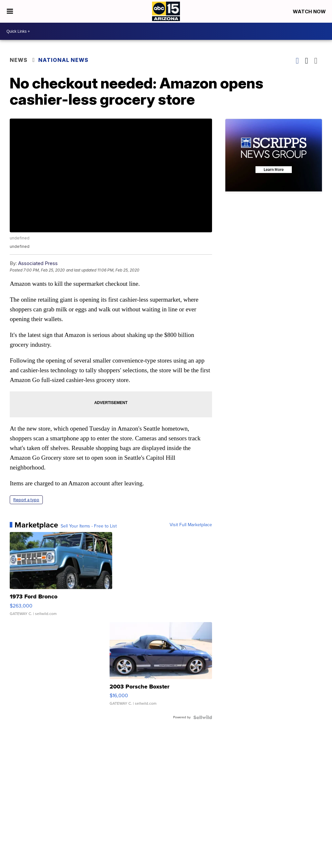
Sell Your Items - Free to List (89, 526)
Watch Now (310, 12)
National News (63, 60)
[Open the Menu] (10, 11)
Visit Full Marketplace (191, 525)
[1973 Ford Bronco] (61, 577)
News (19, 60)
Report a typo (26, 500)
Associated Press (38, 263)
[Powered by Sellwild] (203, 717)
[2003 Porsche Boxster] (161, 667)
